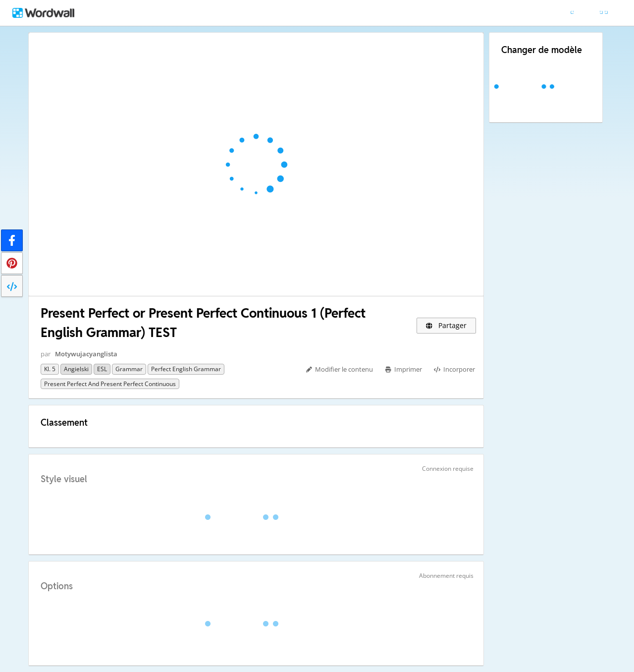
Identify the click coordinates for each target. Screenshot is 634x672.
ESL (102, 369)
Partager (447, 325)
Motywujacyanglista (86, 354)
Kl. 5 (50, 369)
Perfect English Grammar (186, 369)
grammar (129, 369)
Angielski (76, 369)
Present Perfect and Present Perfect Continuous (110, 384)
